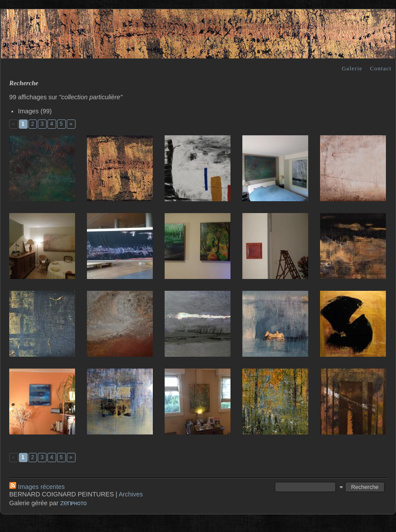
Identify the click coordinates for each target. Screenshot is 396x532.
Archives (131, 494)
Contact (381, 68)
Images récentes (37, 487)
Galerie (352, 68)
